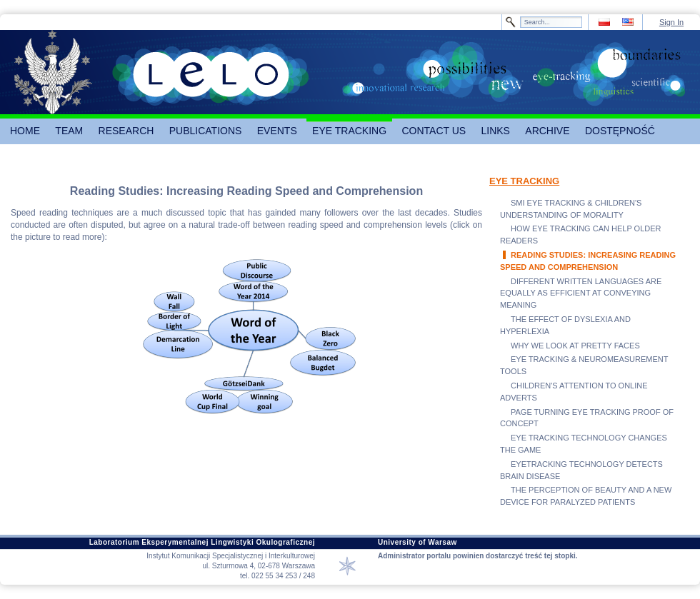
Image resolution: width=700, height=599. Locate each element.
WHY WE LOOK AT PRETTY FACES (575, 346)
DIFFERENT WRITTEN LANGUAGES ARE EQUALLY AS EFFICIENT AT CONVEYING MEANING (581, 293)
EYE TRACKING (524, 181)
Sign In (671, 22)
